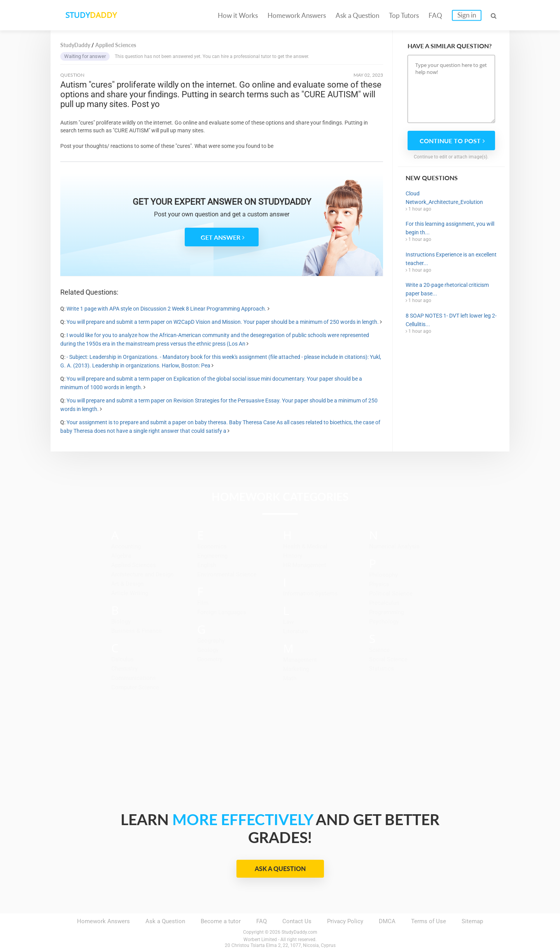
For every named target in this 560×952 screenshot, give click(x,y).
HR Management (305, 565)
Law (288, 622)
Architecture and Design (142, 574)
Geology (208, 650)
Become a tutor (221, 921)
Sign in (467, 15)
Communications (134, 678)
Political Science (391, 594)
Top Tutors (404, 15)
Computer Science (135, 687)
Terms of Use (429, 921)
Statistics (381, 669)
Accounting (126, 546)
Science (379, 650)
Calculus (122, 659)
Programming (387, 612)
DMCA (387, 921)
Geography (211, 641)
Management (300, 660)
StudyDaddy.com (299, 932)
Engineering (212, 556)
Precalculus (384, 603)
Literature (296, 631)
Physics (379, 584)
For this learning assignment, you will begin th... (450, 228)
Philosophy (383, 575)
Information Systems (310, 594)
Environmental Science (227, 574)
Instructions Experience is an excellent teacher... (451, 259)
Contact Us (297, 921)
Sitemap (472, 921)
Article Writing (130, 593)
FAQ (435, 15)
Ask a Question (357, 15)
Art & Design (127, 584)
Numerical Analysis (394, 546)
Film (203, 603)
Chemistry (124, 669)
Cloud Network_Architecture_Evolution (444, 198)
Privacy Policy (345, 921)
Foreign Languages (222, 612)
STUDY (92, 15)
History (293, 556)
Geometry (210, 659)
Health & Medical (305, 546)
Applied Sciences (134, 565)
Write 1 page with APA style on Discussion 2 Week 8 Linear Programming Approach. (166, 309)
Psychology (384, 622)
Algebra (121, 556)
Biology (121, 622)
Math (290, 678)
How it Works (238, 15)
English (207, 565)
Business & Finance (136, 631)
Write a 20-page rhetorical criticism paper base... (447, 289)
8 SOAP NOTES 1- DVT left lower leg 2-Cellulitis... (451, 320)
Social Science (388, 659)
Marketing (296, 669)
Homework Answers (297, 15)
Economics (212, 546)
